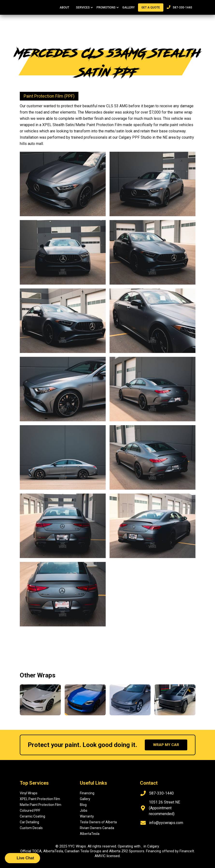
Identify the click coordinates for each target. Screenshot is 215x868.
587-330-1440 (179, 7)
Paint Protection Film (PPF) (49, 96)
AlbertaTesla (90, 834)
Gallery (128, 7)
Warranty (87, 816)
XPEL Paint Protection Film (40, 799)
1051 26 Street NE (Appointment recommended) (164, 808)
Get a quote (151, 7)
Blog (83, 805)
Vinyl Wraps (29, 793)
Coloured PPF (30, 811)
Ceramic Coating (32, 816)
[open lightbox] (63, 184)
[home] (37, 5)
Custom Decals (31, 828)
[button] (83, 7)
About (64, 7)
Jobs (84, 811)
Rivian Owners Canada (97, 828)
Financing (87, 793)
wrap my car (166, 745)
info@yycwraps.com (166, 823)
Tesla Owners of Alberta (98, 822)
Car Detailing (29, 822)
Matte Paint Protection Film (41, 805)
